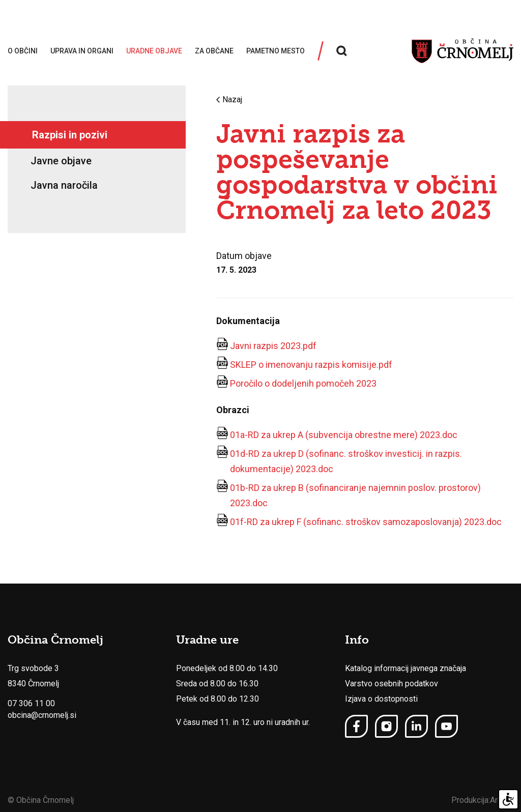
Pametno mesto (276, 51)
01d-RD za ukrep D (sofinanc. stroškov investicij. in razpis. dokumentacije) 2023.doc (346, 461)
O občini (23, 51)
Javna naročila (64, 185)
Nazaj (229, 100)
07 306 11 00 (31, 703)
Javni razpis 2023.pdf (273, 346)
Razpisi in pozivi (70, 135)
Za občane (214, 51)
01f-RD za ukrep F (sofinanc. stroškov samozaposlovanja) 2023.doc (366, 522)
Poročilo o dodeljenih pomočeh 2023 (303, 383)
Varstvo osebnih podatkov (392, 684)
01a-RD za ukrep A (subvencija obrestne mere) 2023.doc (344, 435)
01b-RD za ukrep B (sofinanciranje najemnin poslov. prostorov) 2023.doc (355, 495)
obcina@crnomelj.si (42, 715)
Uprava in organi (82, 51)
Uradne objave (154, 51)
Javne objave (61, 161)
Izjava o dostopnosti (381, 699)
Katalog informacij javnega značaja (406, 668)
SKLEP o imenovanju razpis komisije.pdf (311, 365)
